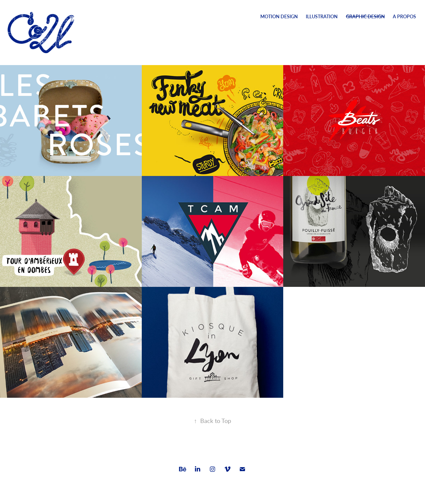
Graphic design (365, 16)
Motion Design (279, 16)
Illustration (322, 16)
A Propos (404, 16)
